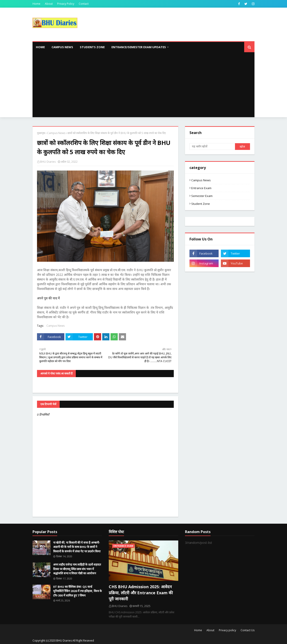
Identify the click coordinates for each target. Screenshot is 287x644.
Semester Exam (202, 196)
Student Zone (201, 204)
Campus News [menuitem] (62, 47)
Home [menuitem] (40, 47)
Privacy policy (227, 630)
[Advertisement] (143, 86)
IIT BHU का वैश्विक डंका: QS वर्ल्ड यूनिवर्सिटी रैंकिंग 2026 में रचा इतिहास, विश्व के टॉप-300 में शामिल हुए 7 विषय (77, 591)
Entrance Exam (201, 188)
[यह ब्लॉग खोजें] (212, 147)
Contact (84, 4)
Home (36, 4)
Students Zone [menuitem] (92, 47)
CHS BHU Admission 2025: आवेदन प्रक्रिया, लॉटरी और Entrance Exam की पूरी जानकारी (141, 593)
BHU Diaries (48, 162)
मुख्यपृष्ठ (41, 133)
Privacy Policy (66, 4)
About (49, 4)
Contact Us (248, 630)
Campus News (56, 133)
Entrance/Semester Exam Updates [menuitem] (139, 47)
